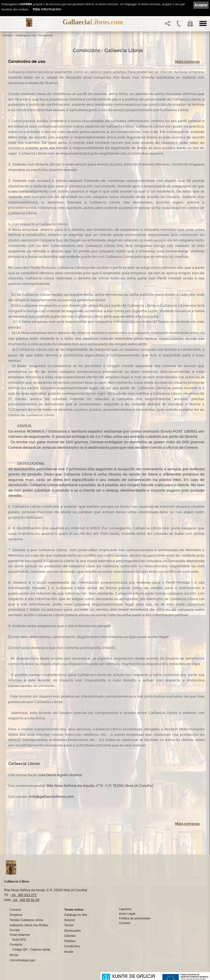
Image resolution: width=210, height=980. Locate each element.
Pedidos (70, 941)
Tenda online (74, 910)
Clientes (70, 936)
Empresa (16, 915)
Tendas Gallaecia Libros (26, 920)
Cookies (125, 923)
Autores (70, 920)
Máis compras (187, 62)
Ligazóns (125, 909)
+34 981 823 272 (24, 895)
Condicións (46, 36)
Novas (14, 955)
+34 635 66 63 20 (26, 900)
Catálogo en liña (26, 36)
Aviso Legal (127, 914)
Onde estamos (20, 935)
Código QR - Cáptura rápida (31, 949)
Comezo (8, 36)
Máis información (47, 9)
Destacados (73, 931)
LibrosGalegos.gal (22, 960)
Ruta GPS (19, 940)
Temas (69, 925)
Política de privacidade (135, 918)
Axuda (69, 952)
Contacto (16, 944)
